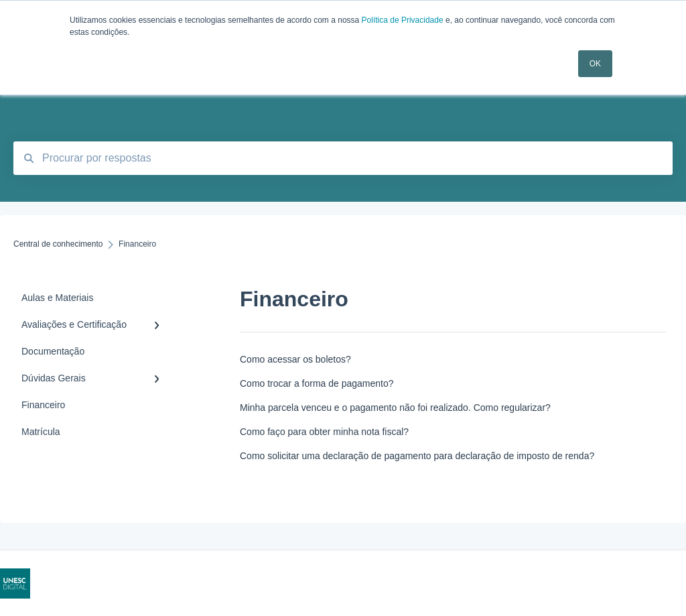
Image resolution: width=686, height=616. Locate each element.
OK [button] (595, 64)
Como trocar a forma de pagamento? (317, 383)
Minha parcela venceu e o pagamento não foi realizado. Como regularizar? (395, 408)
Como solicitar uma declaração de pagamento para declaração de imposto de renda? (417, 456)
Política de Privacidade (403, 20)
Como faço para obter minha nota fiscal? (324, 432)
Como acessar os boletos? (295, 359)
